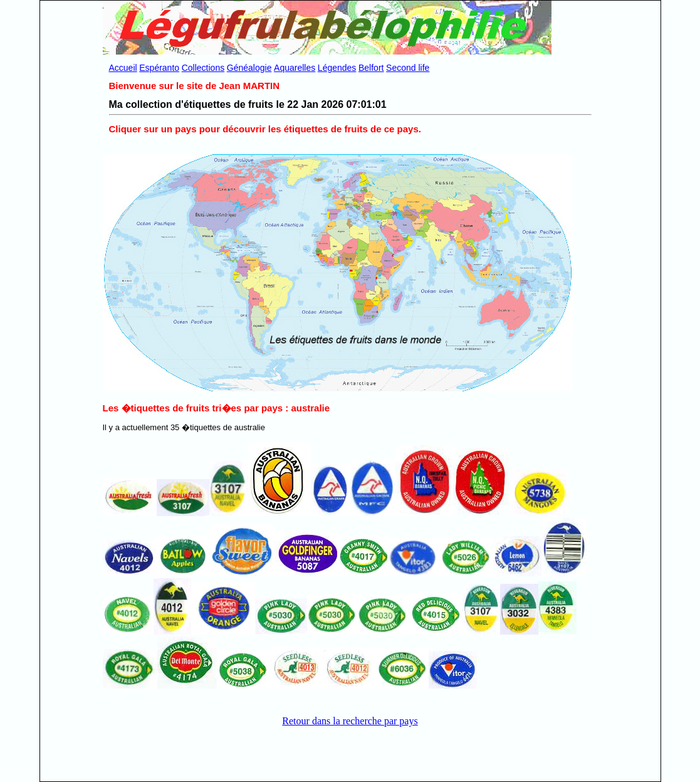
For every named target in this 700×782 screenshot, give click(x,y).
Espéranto (159, 68)
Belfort (371, 68)
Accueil (123, 68)
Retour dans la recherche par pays (350, 721)
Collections (203, 68)
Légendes (337, 68)
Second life (408, 68)
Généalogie (249, 68)
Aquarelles (295, 68)
